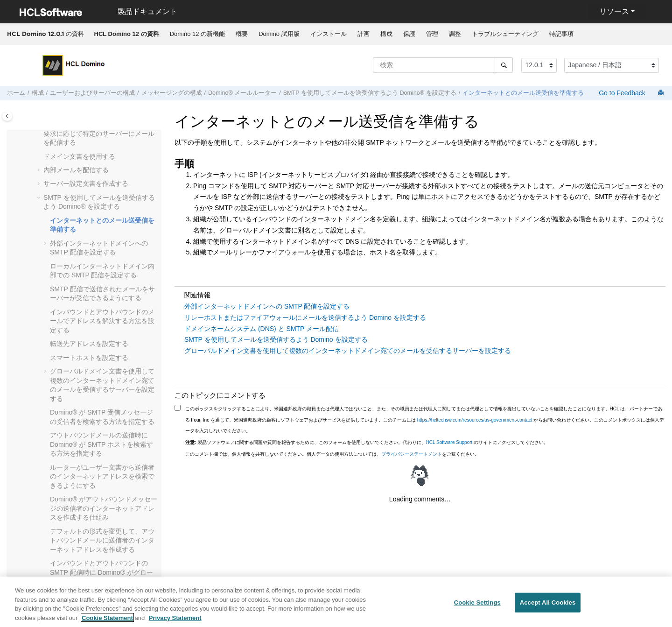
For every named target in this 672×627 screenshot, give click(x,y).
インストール (329, 34)
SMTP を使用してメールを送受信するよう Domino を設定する (276, 339)
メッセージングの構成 (172, 93)
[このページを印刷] (662, 93)
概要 (242, 34)
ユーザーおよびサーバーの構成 (92, 93)
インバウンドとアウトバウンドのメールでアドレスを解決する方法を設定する (102, 321)
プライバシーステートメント (412, 454)
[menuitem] (126, 34)
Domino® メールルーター (242, 93)
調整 (455, 34)
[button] (40, 134)
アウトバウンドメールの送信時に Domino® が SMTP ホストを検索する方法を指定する (101, 444)
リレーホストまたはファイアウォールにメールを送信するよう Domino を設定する (305, 317)
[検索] (504, 65)
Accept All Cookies (548, 606)
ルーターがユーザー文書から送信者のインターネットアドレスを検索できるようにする (102, 476)
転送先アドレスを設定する (89, 344)
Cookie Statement (107, 622)
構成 (386, 34)
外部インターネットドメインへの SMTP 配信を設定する (267, 306)
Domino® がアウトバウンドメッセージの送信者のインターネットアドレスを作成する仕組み (104, 508)
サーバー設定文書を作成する (86, 183)
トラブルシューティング (505, 34)
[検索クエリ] (443, 65)
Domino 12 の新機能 (197, 34)
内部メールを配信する (76, 170)
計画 (364, 34)
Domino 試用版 (279, 34)
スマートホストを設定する (89, 358)
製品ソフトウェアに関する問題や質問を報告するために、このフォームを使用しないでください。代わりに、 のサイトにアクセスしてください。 (367, 442)
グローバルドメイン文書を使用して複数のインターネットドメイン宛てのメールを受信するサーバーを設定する (348, 351)
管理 (432, 34)
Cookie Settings (477, 606)
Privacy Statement (175, 622)
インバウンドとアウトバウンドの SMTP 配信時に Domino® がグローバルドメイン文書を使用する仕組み (102, 572)
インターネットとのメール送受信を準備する (523, 93)
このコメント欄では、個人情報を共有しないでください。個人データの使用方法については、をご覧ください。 (332, 454)
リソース (614, 11)
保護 (409, 34)
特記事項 (561, 34)
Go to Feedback (621, 93)
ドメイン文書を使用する (79, 156)
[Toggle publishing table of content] (7, 116)
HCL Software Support (449, 442)
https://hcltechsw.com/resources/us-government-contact (475, 420)
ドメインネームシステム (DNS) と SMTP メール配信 (262, 329)
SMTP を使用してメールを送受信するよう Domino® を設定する (370, 93)
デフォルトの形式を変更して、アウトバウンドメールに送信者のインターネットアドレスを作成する (102, 540)
